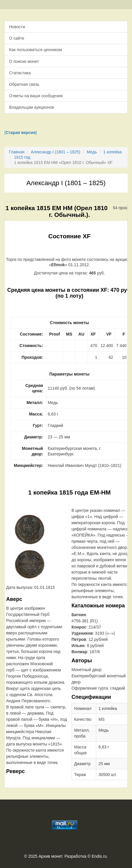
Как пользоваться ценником (35, 50)
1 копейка (112, 152)
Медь (92, 152)
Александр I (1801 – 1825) (56, 152)
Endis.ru (99, 856)
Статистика (20, 73)
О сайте (17, 38)
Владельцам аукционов (32, 107)
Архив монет (50, 856)
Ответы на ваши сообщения (36, 96)
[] (21, 133)
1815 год (22, 157)
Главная (17, 152)
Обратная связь (24, 84)
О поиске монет (24, 61)
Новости (17, 27)
